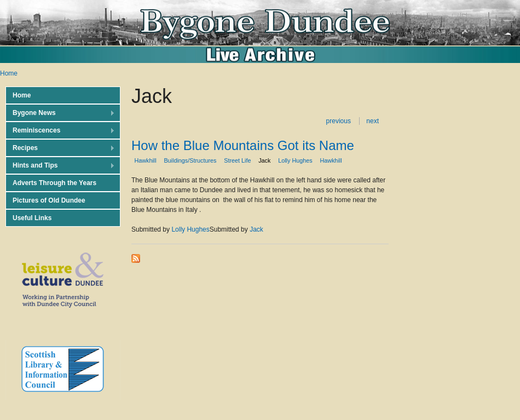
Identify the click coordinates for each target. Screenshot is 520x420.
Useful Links (32, 218)
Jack (264, 160)
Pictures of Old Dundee (49, 200)
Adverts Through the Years (54, 183)
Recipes (60, 148)
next (372, 121)
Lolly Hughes (295, 160)
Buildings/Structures (190, 160)
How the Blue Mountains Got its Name (243, 145)
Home (9, 73)
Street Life (237, 160)
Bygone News (60, 113)
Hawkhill (145, 160)
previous (339, 121)
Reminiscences (60, 131)
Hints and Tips (60, 166)
